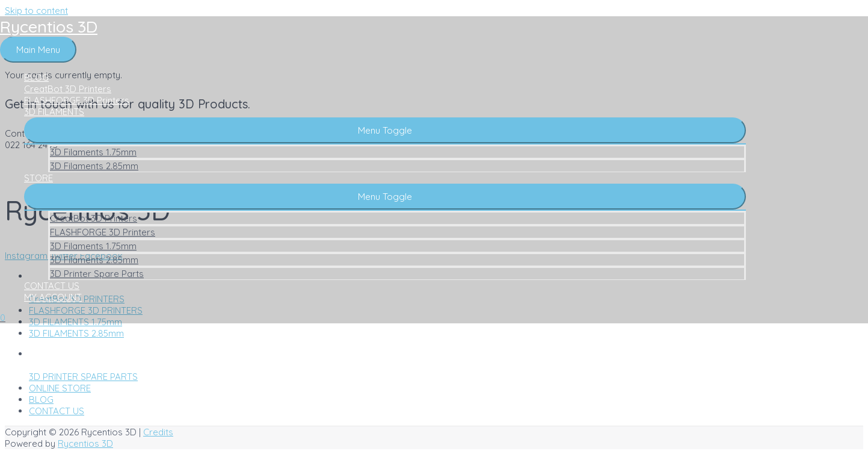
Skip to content (36, 11)
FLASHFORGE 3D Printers (77, 100)
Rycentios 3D (49, 26)
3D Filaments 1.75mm (93, 152)
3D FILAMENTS (54, 112)
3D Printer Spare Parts (97, 274)
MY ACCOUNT (53, 297)
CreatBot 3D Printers (68, 89)
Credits (158, 432)
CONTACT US (52, 286)
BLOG (36, 77)
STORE (38, 178)
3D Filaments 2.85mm (94, 166)
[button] (385, 130)
